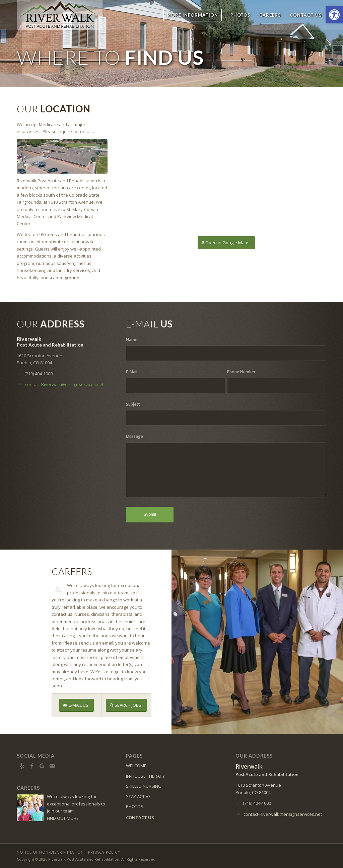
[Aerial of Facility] (62, 156)
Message (134, 436)
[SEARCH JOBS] (126, 705)
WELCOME (136, 766)
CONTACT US (140, 817)
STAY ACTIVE (138, 796)
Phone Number (241, 372)
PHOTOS (135, 806)
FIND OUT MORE (63, 818)
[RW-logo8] (63, 15)
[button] (334, 15)
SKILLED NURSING (144, 786)
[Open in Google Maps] (226, 243)
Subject (133, 404)
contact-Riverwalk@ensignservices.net (64, 384)
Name (132, 340)
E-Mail (132, 372)
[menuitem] (192, 15)
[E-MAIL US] (77, 705)
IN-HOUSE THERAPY (145, 776)
